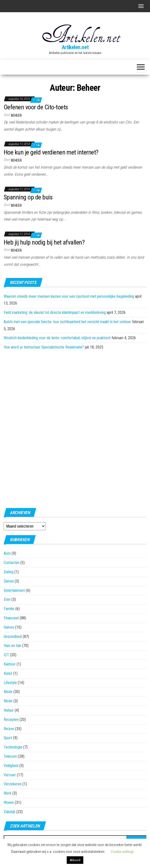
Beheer (16, 115)
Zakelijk (10, 812)
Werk (8, 793)
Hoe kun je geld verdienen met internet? (51, 152)
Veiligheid (11, 766)
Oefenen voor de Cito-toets (36, 107)
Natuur (9, 710)
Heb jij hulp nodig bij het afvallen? (44, 242)
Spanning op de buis (28, 197)
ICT (6, 655)
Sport (8, 738)
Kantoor (10, 664)
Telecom (10, 756)
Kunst (8, 673)
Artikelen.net (75, 47)
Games (9, 627)
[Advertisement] (75, 428)
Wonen (9, 802)
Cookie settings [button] (122, 852)
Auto (7, 553)
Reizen (9, 729)
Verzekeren (13, 784)
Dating (9, 572)
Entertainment (14, 590)
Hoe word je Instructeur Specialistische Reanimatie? (44, 347)
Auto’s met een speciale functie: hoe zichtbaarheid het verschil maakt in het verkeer (67, 322)
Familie (9, 609)
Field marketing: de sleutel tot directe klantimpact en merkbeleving (55, 312)
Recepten (11, 720)
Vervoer (10, 775)
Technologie (13, 747)
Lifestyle (10, 683)
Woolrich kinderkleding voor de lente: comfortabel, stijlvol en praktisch (57, 338)
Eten (7, 599)
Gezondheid (13, 637)
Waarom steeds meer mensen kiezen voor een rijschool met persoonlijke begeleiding (69, 296)
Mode (8, 692)
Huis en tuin (12, 646)
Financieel (11, 618)
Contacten (11, 563)
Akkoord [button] (75, 860)
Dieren (9, 581)
